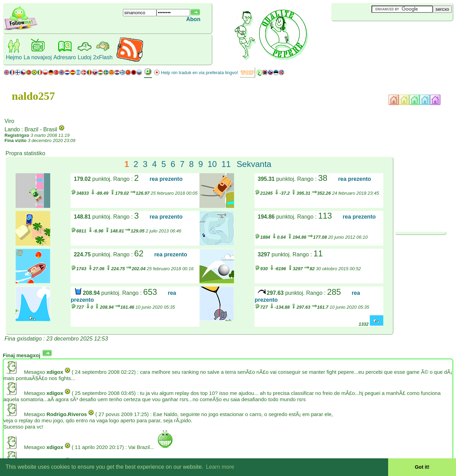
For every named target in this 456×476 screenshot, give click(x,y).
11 (226, 164)
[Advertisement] (373, 33)
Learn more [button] (220, 467)
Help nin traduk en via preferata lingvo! (200, 73)
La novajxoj (38, 57)
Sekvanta (254, 164)
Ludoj (85, 57)
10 (212, 164)
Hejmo (14, 57)
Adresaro (65, 57)
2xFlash (103, 57)
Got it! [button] (422, 467)
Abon (193, 19)
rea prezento (166, 179)
